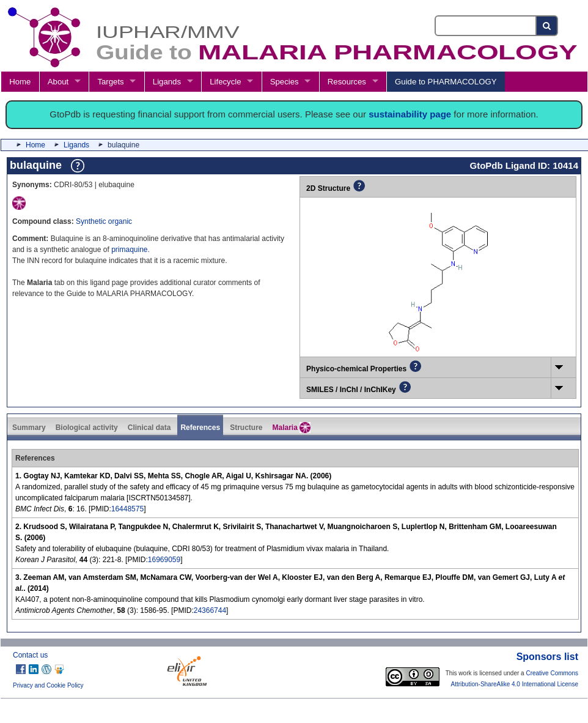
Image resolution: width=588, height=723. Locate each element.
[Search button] (547, 26)
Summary (29, 428)
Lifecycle (225, 82)
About (58, 82)
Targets (110, 82)
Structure (246, 428)
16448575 (127, 509)
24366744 (210, 610)
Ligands (167, 82)
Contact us (30, 655)
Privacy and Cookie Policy (48, 685)
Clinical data (149, 428)
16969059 (164, 560)
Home (20, 82)
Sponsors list (547, 657)
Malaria (291, 428)
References (200, 428)
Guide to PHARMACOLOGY (446, 82)
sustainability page (410, 114)
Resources (347, 82)
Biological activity (87, 428)
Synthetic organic (104, 221)
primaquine (129, 250)
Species (285, 82)
